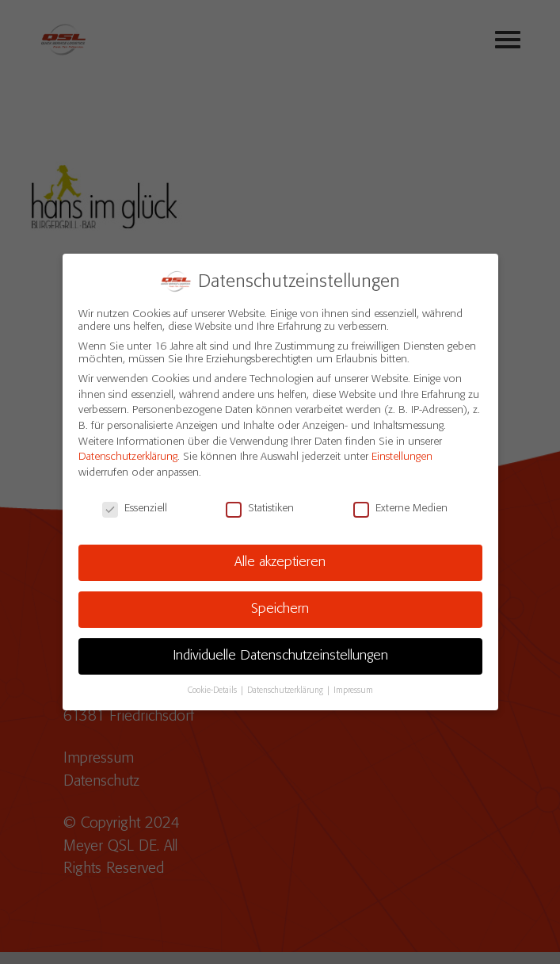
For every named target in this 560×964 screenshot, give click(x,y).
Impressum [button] (353, 684)
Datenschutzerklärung (128, 451)
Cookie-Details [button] (213, 684)
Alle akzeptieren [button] (280, 557)
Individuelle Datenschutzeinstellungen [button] (280, 650)
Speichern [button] (280, 603)
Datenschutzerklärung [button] (286, 684)
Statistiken (260, 502)
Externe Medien (400, 502)
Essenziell (135, 502)
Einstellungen (402, 451)
